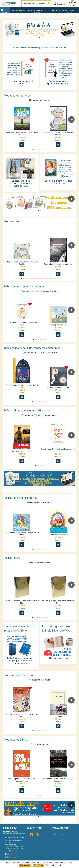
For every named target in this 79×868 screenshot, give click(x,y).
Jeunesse (54, 10)
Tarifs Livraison (12, 857)
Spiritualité (20, 10)
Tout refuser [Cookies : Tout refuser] (38, 865)
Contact (9, 854)
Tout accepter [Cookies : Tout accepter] (25, 865)
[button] (39, 38)
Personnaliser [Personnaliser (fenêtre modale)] (51, 865)
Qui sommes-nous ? (61, 834)
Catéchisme (63, 10)
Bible (13, 10)
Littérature (29, 10)
